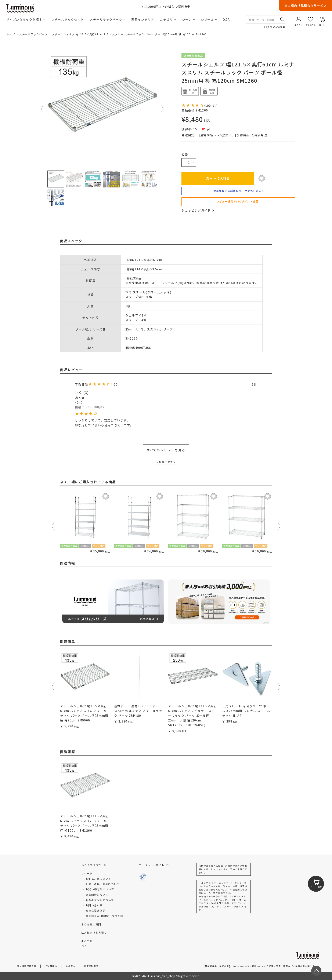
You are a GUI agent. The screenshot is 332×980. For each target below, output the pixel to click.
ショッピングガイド (198, 210)
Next (163, 109)
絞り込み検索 (274, 27)
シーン (189, 19)
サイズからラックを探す (26, 19)
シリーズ (209, 19)
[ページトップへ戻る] (316, 971)
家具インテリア (143, 19)
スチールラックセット (68, 19)
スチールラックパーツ (108, 19)
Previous (42, 109)
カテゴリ (168, 19)
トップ (11, 34)
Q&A (226, 19)
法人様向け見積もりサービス (306, 6)
